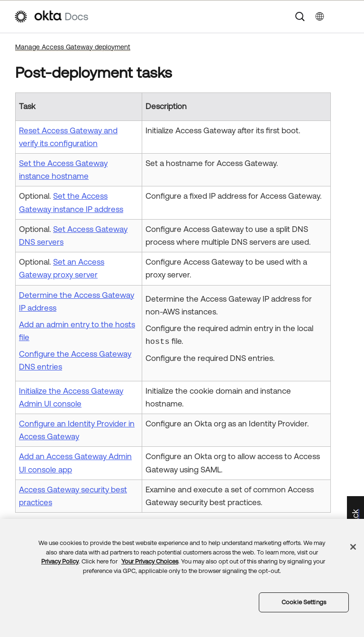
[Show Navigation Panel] (346, 17)
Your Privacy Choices (150, 561)
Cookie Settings (304, 602)
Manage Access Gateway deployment (73, 47)
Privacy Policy (60, 561)
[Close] (353, 547)
